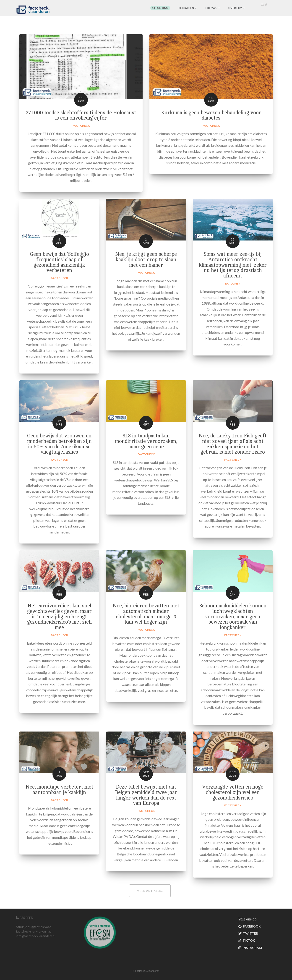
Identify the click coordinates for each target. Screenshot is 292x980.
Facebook (250, 926)
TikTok (247, 940)
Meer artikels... (150, 891)
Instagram (250, 948)
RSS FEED (25, 918)
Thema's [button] (212, 8)
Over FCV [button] (236, 8)
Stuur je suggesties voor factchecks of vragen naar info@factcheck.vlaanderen (35, 931)
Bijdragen (188, 8)
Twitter (248, 933)
